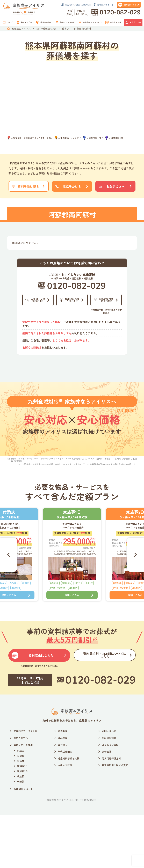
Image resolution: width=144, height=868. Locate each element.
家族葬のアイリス (21, 29)
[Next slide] (135, 600)
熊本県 (66, 29)
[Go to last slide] (9, 600)
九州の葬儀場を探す (46, 29)
